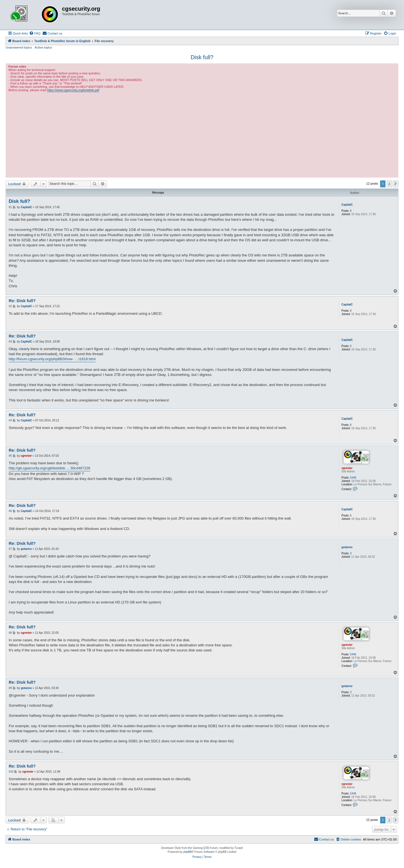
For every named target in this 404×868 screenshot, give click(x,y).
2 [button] (389, 184)
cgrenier (347, 468)
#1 (10, 207)
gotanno (347, 547)
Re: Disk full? (22, 301)
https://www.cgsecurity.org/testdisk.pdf (73, 90)
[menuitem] (35, 33)
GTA (206, 848)
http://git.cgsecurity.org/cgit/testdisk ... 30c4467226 (50, 468)
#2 (10, 306)
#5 (10, 456)
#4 (10, 420)
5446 (353, 478)
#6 (10, 511)
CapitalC (347, 205)
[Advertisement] (202, 134)
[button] (396, 184)
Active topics (43, 47)
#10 (11, 772)
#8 (10, 633)
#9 (10, 688)
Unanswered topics (19, 47)
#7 (10, 549)
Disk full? (202, 57)
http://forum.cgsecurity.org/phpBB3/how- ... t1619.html (52, 359)
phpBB (187, 852)
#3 (10, 342)
